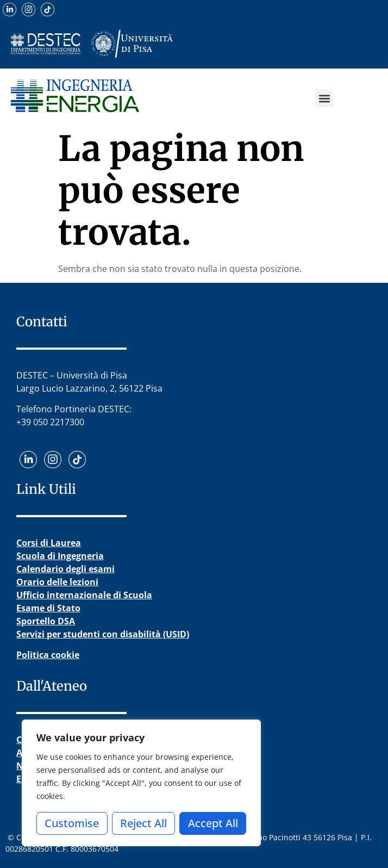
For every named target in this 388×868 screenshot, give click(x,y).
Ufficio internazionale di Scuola (84, 595)
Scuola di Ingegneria (60, 556)
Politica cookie (48, 655)
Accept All (213, 823)
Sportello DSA (46, 621)
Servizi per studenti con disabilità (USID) (103, 634)
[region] (141, 783)
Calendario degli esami (65, 569)
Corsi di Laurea (49, 543)
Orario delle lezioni (57, 582)
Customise (72, 823)
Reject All (143, 823)
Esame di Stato (48, 608)
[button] (324, 98)
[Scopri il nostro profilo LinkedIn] (10, 10)
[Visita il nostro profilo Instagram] (29, 10)
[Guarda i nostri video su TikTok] (48, 10)
